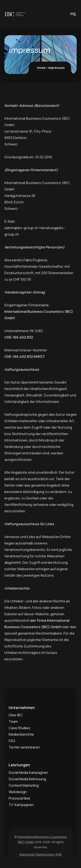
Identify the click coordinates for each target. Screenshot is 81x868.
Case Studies (19, 728)
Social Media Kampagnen (28, 773)
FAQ (12, 741)
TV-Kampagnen (21, 805)
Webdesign (18, 792)
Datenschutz (45, 854)
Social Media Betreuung (27, 779)
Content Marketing (24, 785)
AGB (58, 854)
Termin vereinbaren (24, 747)
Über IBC (16, 715)
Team (13, 721)
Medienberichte (21, 734)
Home (41, 68)
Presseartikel (19, 798)
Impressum (27, 854)
